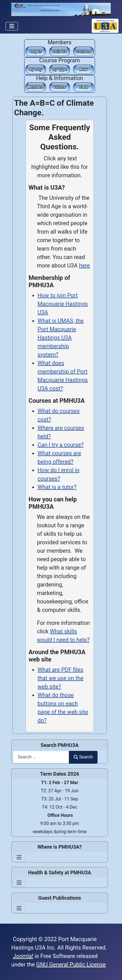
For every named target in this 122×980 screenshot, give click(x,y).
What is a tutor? (57, 487)
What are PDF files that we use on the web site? (61, 678)
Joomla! (23, 956)
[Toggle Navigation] (12, 26)
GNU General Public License (71, 964)
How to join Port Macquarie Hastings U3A (63, 304)
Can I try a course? (61, 445)
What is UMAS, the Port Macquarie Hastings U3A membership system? (61, 338)
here (84, 266)
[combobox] (41, 757)
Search (83, 757)
